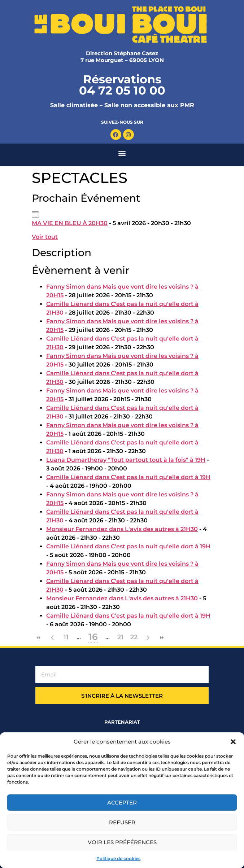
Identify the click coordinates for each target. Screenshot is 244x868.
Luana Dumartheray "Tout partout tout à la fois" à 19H (126, 460)
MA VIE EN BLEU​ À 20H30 (70, 223)
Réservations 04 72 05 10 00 (122, 85)
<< (39, 638)
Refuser (122, 822)
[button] (233, 742)
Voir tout (45, 237)
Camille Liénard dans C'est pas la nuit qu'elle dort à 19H (128, 477)
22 (134, 637)
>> (161, 638)
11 (66, 637)
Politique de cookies (118, 858)
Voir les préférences (122, 842)
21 (120, 637)
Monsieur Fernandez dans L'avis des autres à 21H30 (122, 529)
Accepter (122, 803)
